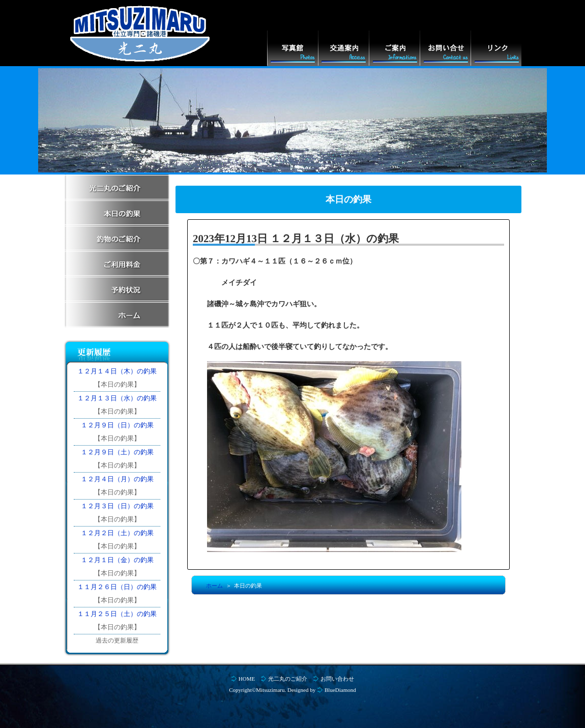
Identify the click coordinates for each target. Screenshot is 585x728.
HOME (247, 679)
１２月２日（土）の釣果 (117, 533)
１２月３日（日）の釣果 (117, 506)
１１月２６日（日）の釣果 (117, 587)
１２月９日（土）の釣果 (117, 452)
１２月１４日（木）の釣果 (117, 371)
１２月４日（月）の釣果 (117, 479)
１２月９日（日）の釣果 (117, 425)
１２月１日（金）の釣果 (117, 560)
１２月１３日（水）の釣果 (117, 398)
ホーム (214, 586)
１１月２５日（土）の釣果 (117, 614)
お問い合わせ (337, 679)
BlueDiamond (340, 690)
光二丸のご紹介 (288, 679)
